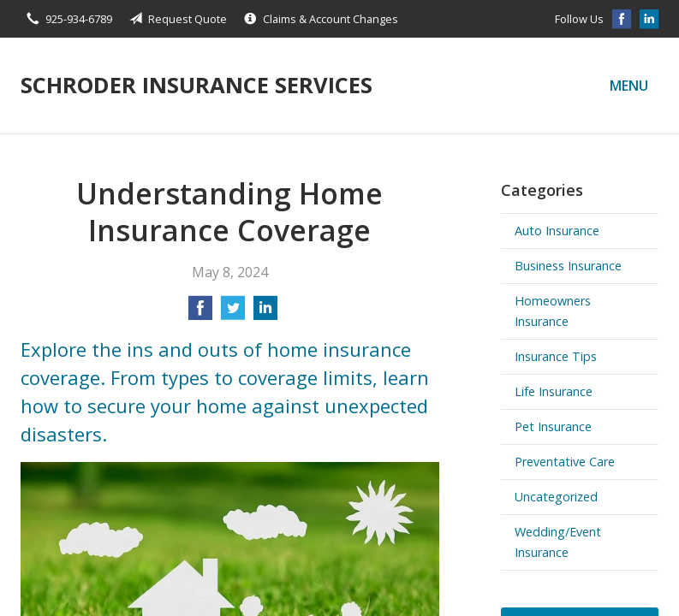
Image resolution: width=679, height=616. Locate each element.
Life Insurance (554, 391)
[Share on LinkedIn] (265, 313)
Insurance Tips (556, 356)
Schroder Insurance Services (197, 85)
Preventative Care (565, 462)
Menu (629, 86)
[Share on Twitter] (233, 313)
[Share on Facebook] (200, 313)
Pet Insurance (553, 426)
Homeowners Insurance (553, 311)
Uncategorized (556, 497)
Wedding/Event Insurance (558, 542)
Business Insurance (568, 266)
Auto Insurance (557, 231)
